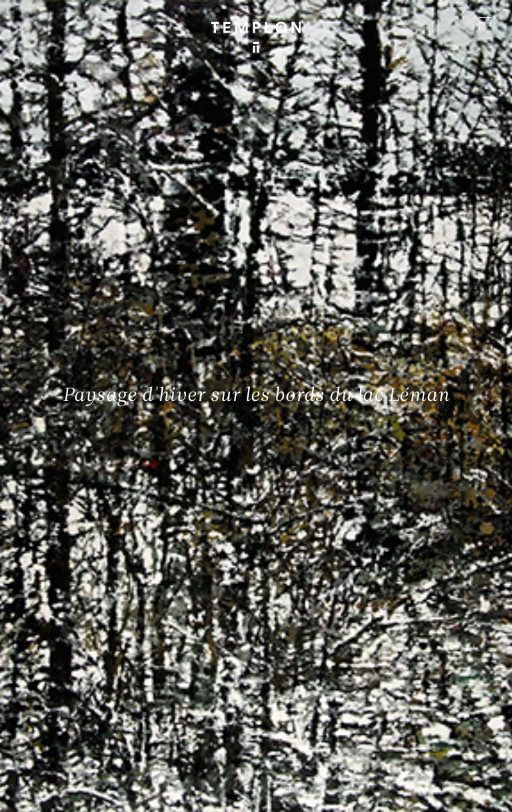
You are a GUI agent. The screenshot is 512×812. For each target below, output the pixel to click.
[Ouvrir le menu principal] (485, 20)
